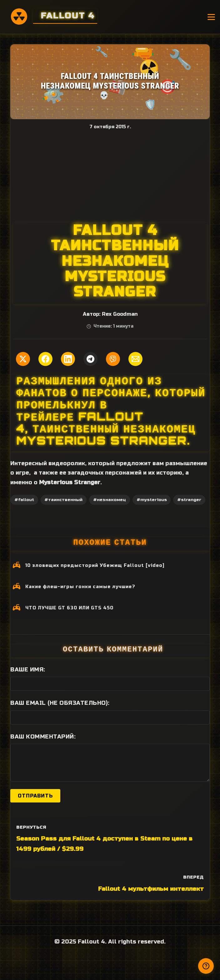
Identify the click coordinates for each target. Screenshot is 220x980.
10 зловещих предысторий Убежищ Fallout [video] (95, 566)
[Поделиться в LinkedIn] (68, 359)
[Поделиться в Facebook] (45, 359)
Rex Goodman (120, 314)
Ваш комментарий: (43, 737)
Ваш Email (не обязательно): (60, 703)
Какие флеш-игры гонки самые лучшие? (80, 587)
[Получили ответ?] (206, 966)
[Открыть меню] (211, 17)
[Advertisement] (110, 176)
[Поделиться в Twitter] (23, 359)
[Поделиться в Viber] (113, 359)
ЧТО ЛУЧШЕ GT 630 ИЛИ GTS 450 (69, 608)
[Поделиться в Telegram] (90, 359)
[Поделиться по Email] (135, 359)
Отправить (35, 796)
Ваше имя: (28, 670)
